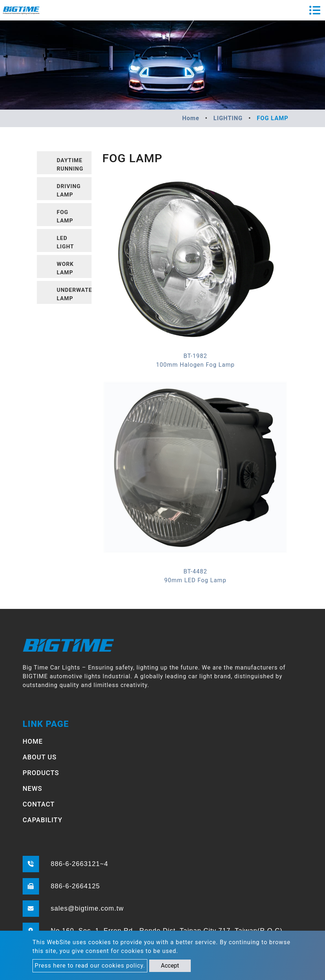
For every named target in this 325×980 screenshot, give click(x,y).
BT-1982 (195, 356)
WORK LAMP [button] (65, 268)
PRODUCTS (41, 773)
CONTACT (39, 804)
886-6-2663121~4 (80, 864)
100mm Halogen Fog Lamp (196, 365)
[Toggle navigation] (315, 10)
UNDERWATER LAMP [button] (74, 294)
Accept (170, 966)
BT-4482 (195, 571)
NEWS (32, 788)
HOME (33, 741)
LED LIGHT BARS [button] (65, 243)
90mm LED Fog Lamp (195, 580)
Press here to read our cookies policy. (90, 966)
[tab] (64, 163)
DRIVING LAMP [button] (69, 190)
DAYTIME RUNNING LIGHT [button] (70, 166)
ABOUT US (40, 757)
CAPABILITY (42, 820)
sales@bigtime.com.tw (87, 908)
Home (191, 118)
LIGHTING (228, 118)
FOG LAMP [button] (65, 216)
